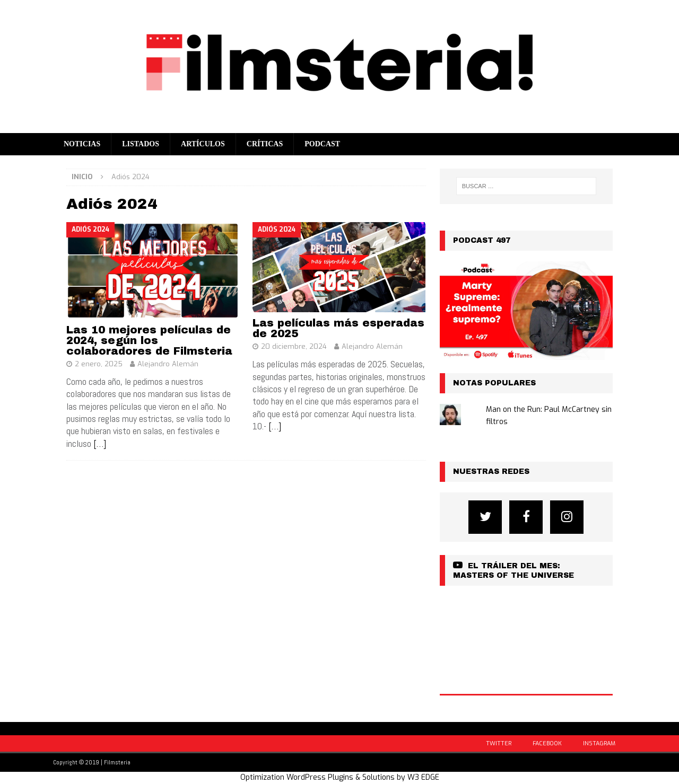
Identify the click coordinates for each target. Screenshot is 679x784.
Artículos (203, 144)
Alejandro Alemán (168, 364)
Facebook (547, 743)
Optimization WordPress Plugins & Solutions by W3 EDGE (340, 777)
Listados (141, 144)
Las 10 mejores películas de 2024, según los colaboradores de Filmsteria (149, 340)
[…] (100, 443)
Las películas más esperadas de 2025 (338, 328)
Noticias (82, 144)
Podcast (322, 144)
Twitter (499, 743)
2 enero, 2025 (99, 364)
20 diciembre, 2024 (294, 346)
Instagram (599, 743)
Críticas (265, 144)
